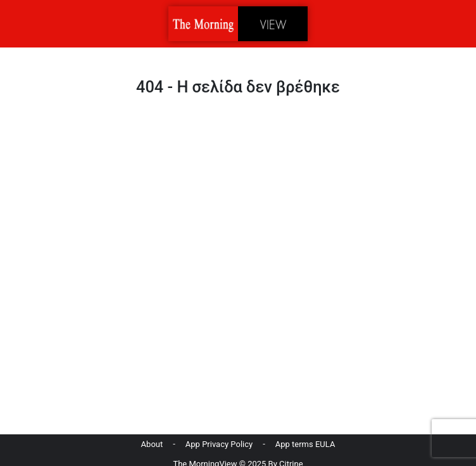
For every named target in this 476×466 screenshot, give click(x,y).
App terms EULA (305, 444)
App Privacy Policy (219, 444)
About (152, 444)
